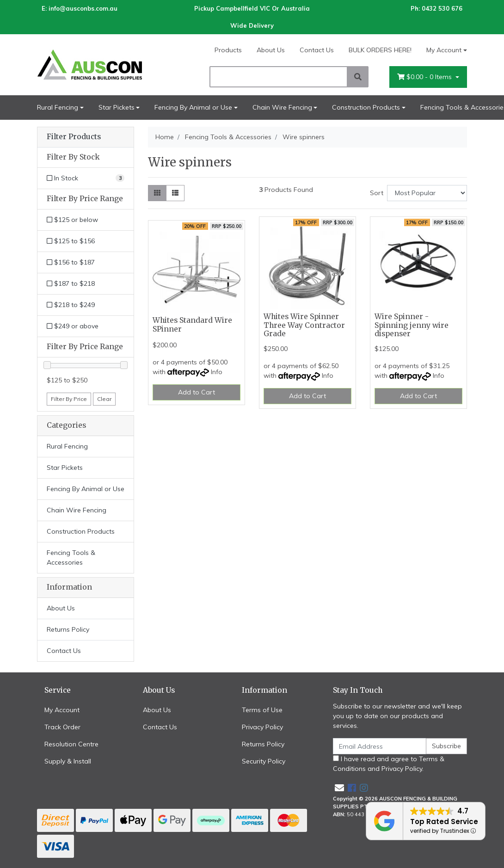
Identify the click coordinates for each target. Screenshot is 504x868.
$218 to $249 (71, 305)
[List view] (175, 193)
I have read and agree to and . (389, 764)
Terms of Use (262, 710)
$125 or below (72, 220)
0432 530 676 (442, 8)
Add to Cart (197, 392)
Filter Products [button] (74, 137)
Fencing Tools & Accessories (71, 557)
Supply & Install (68, 761)
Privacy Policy (262, 727)
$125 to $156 (71, 241)
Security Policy (264, 761)
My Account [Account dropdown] (444, 50)
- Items (425, 77)
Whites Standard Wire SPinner (192, 325)
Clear (104, 399)
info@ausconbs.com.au (83, 8)
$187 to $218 (71, 283)
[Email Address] (380, 746)
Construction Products (366, 107)
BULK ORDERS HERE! (380, 50)
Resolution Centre (71, 744)
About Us (271, 50)
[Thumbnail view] (157, 193)
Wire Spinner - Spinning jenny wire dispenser (412, 325)
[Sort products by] (427, 193)
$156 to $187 (71, 262)
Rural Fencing (58, 107)
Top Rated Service (444, 822)
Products (228, 50)
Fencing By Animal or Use (193, 107)
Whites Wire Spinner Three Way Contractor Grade (304, 325)
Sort (377, 193)
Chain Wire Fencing (282, 107)
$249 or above (73, 326)
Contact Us (317, 50)
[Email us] (339, 788)
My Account (62, 710)
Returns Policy (68, 629)
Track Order (62, 727)
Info (217, 372)
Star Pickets (117, 107)
